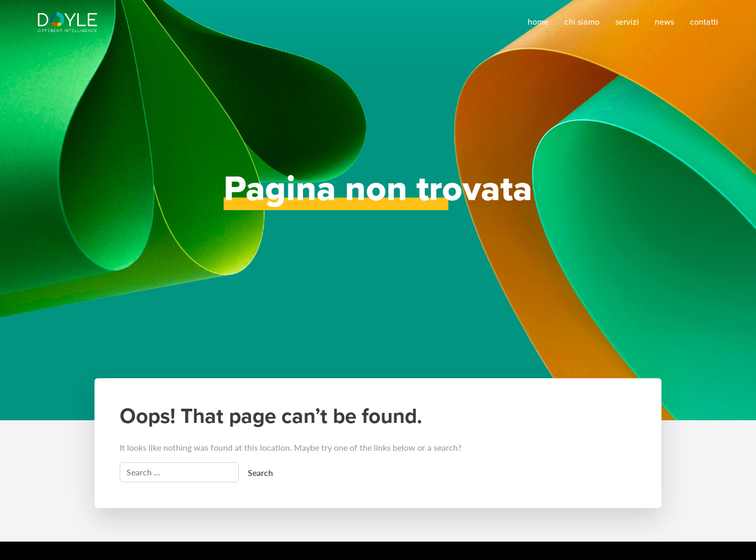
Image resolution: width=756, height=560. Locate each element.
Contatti (704, 22)
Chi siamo (582, 22)
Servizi (627, 22)
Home (538, 22)
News (664, 22)
